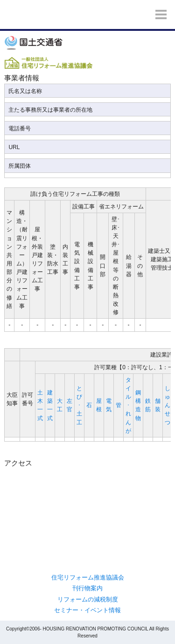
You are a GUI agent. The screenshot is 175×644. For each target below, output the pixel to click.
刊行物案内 (87, 588)
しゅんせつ (168, 405)
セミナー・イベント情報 (87, 610)
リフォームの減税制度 (88, 599)
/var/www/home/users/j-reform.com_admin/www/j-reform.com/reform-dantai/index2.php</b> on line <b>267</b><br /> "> (87, 509)
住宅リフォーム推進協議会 (88, 577)
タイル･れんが (128, 405)
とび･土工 (79, 405)
